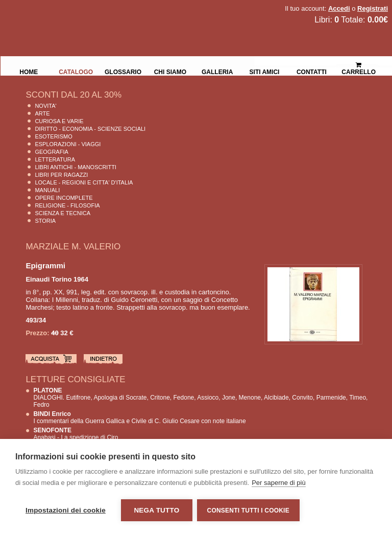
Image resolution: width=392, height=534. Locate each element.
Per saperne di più (279, 483)
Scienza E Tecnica (63, 213)
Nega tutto (156, 510)
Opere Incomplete (64, 198)
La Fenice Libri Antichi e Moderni (89, 15)
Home (29, 71)
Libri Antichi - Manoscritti (76, 167)
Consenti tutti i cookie (249, 510)
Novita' (45, 106)
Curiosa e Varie (59, 121)
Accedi (339, 8)
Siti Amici (265, 71)
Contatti (312, 71)
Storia (45, 221)
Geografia (51, 152)
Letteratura (55, 159)
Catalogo (76, 71)
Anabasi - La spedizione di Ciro (76, 434)
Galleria (217, 71)
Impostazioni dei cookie (66, 510)
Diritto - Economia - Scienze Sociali (90, 129)
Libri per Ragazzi (61, 175)
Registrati (373, 8)
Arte (42, 113)
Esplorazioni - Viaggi (68, 144)
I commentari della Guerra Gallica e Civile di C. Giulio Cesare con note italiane (139, 417)
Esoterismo (53, 136)
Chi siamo (170, 71)
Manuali (47, 190)
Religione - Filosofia (67, 205)
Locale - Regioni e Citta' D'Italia (84, 182)
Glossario (123, 71)
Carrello (359, 64)
